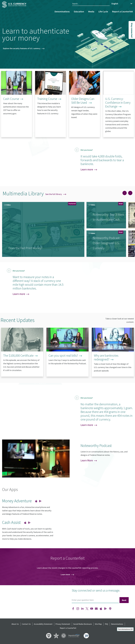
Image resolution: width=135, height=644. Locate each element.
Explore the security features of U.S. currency (22, 48)
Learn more (87, 169)
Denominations (62, 12)
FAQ (106, 624)
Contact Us (26, 624)
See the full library (56, 194)
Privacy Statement (63, 624)
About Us (15, 624)
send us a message (108, 590)
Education (79, 12)
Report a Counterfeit (123, 12)
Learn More (87, 460)
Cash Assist (11, 522)
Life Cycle (103, 12)
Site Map (98, 624)
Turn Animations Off (125, 629)
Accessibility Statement (43, 624)
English (115, 4)
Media (91, 12)
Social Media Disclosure (83, 624)
